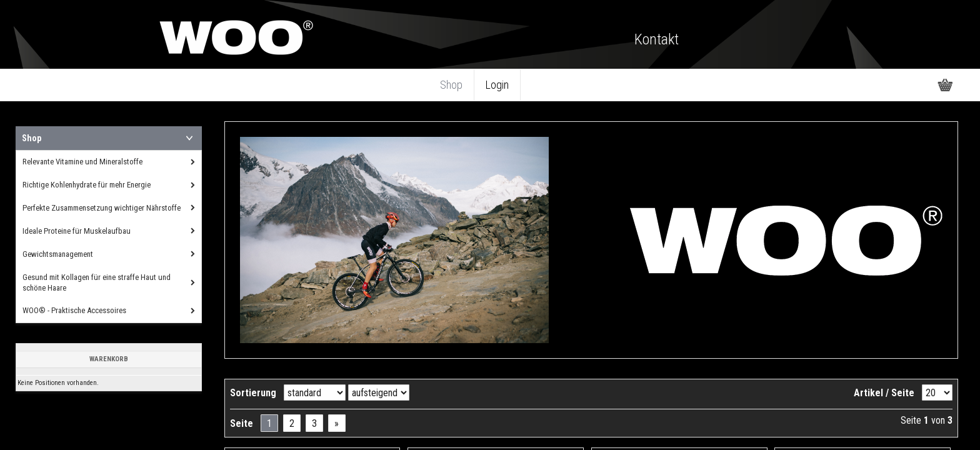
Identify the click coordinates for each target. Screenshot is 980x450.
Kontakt (657, 39)
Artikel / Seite (884, 393)
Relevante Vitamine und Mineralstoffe (82, 162)
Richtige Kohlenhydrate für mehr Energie (87, 185)
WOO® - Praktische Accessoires (74, 310)
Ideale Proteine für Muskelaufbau (77, 231)
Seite (242, 423)
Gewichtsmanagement (58, 254)
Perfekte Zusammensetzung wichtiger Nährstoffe (102, 208)
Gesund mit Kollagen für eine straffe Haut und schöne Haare (97, 282)
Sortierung (253, 393)
